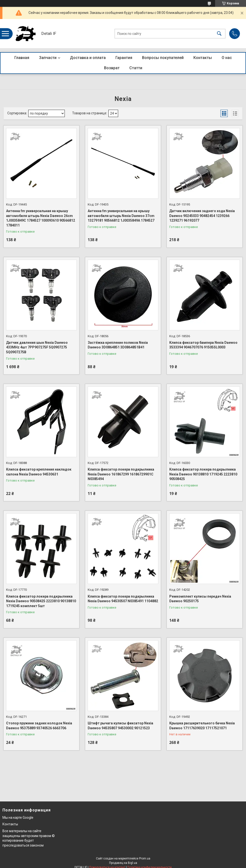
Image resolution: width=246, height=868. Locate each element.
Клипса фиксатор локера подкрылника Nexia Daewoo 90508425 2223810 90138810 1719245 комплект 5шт (41, 601)
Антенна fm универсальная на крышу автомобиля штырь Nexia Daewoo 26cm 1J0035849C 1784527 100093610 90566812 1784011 (41, 218)
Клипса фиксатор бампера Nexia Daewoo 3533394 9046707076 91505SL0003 (203, 345)
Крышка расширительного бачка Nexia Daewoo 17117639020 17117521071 (202, 726)
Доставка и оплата (88, 58)
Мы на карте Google (18, 818)
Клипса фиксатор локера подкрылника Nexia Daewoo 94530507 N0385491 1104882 (123, 599)
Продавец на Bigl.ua (123, 863)
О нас (227, 58)
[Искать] (219, 34)
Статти (136, 68)
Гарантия (124, 58)
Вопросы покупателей (163, 58)
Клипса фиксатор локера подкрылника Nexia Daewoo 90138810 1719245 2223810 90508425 (203, 474)
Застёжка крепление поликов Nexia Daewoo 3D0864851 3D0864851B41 (118, 345)
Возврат (112, 68)
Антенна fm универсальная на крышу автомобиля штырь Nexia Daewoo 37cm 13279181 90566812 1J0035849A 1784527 (121, 216)
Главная (22, 58)
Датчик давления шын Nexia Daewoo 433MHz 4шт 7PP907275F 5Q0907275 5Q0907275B (37, 347)
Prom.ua (145, 858)
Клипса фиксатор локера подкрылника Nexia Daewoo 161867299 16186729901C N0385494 (121, 474)
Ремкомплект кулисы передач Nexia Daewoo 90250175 (200, 599)
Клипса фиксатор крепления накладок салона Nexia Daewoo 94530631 (39, 472)
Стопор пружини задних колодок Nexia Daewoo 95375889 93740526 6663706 (39, 726)
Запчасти (48, 58)
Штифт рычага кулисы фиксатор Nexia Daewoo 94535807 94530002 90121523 (120, 726)
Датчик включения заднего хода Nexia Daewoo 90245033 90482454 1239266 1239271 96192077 (202, 216)
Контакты (203, 58)
